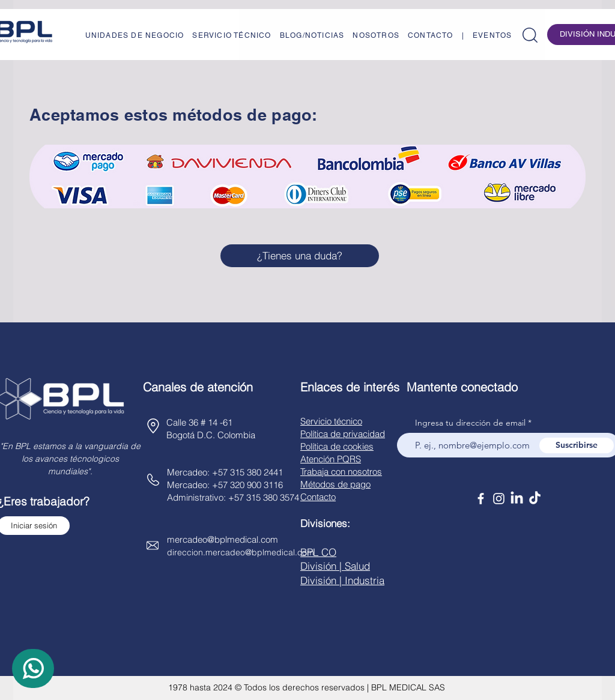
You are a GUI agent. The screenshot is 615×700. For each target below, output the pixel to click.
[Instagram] (499, 499)
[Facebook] (481, 499)
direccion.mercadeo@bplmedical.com (241, 552)
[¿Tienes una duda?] (300, 256)
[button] (530, 35)
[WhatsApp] (33, 668)
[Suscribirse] (577, 445)
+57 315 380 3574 (264, 497)
